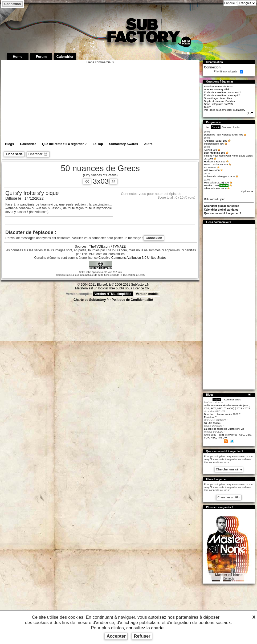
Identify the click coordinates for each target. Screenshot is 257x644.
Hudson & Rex (215, 161)
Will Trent (212, 170)
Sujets (217, 399)
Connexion (13, 4)
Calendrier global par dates (221, 210)
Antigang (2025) (216, 141)
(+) (250, 113)
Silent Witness (215, 188)
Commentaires (232, 399)
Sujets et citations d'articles (219, 101)
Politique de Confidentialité (132, 300)
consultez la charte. (146, 628)
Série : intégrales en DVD (218, 104)
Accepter (116, 636)
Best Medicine (215, 153)
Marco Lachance (216, 164)
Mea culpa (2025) (216, 182)
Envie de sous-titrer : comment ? (222, 92)
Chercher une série (229, 469)
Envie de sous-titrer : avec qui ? (222, 95)
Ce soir (216, 127)
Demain (226, 127)
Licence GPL (142, 288)
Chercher (38, 154)
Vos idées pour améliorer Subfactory (225, 110)
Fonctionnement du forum (219, 86)
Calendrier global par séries (222, 206)
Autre (148, 144)
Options (246, 191)
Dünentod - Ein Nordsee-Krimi (224, 135)
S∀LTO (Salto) (212, 423)
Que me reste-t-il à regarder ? (64, 144)
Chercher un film (229, 497)
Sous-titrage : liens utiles (218, 98)
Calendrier (28, 144)
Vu (210, 167)
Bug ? (207, 107)
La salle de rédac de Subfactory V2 (224, 429)
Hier (207, 127)
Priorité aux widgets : (226, 71)
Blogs (9, 144)
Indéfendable (214, 144)
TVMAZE (119, 247)
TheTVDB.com (100, 247)
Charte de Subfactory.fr (91, 300)
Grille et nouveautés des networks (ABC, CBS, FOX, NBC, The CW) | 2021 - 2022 (227, 407)
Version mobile (147, 294)
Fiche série (14, 154)
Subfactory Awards (124, 144)
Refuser (142, 636)
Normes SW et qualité (216, 89)
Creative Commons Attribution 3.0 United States (132, 258)
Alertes (211, 150)
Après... (237, 127)
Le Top (98, 144)
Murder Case (216, 185)
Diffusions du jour (214, 199)
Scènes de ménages (220, 176)
